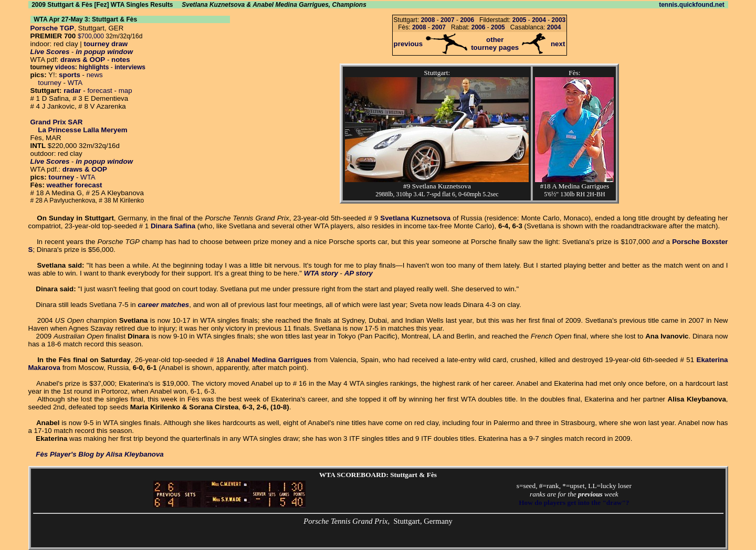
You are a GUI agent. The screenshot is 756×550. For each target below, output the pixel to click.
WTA (75, 83)
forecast (99, 91)
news (95, 75)
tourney (49, 83)
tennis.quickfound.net (692, 5)
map (125, 91)
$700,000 (91, 36)
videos (65, 67)
